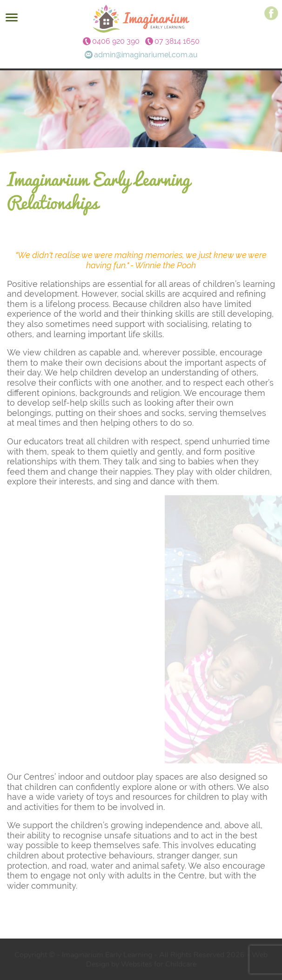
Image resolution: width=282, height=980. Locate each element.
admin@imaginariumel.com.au (146, 55)
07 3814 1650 (177, 41)
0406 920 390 (116, 41)
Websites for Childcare (159, 964)
